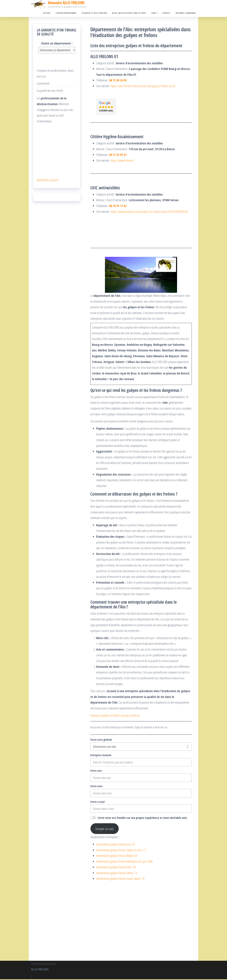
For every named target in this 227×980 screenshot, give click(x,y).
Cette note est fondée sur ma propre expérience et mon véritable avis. (143, 818)
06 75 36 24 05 (118, 81)
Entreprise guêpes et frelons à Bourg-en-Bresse (115, 716)
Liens (155, 13)
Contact (167, 13)
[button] (106, 107)
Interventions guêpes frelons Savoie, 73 (117, 874)
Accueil (51, 13)
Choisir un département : (57, 44)
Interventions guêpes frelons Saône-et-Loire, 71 (121, 850)
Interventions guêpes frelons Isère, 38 (116, 868)
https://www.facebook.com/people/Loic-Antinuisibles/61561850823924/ (149, 212)
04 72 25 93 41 (118, 155)
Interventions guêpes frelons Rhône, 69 (117, 856)
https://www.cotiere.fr (122, 161)
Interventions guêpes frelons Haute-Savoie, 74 (120, 879)
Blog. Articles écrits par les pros (131, 13)
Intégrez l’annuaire (186, 13)
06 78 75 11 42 (118, 206)
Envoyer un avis (105, 829)
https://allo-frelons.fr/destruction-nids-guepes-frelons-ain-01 (143, 87)
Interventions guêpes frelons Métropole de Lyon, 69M (124, 862)
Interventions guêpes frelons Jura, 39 (115, 845)
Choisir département (69, 13)
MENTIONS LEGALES (48, 181)
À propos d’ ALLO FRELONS (97, 13)
